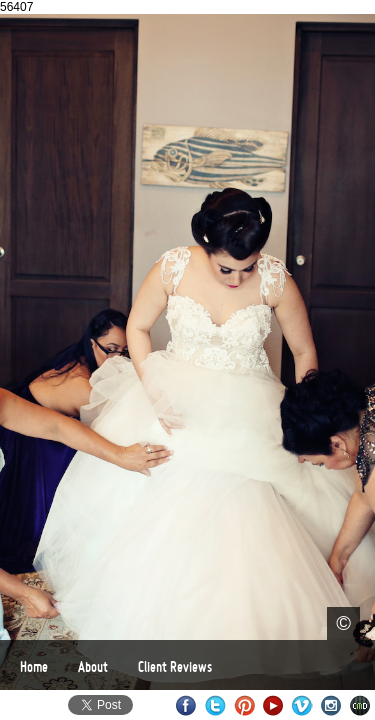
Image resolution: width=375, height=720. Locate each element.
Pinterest (244, 705)
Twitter (215, 705)
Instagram (331, 705)
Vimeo (302, 705)
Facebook (186, 705)
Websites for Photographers (360, 705)
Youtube (273, 705)
